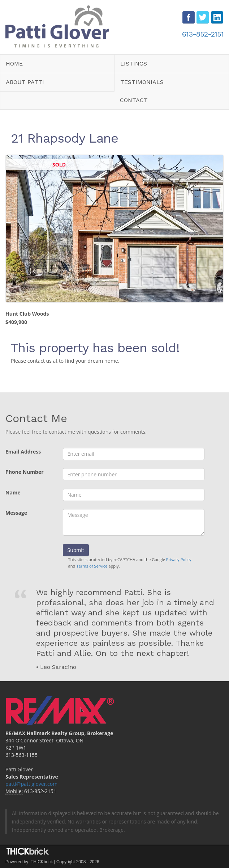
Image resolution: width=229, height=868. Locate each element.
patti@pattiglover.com (31, 784)
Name (13, 492)
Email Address (23, 452)
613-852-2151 (203, 34)
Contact (134, 100)
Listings (134, 64)
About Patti (25, 82)
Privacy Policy (179, 559)
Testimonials (142, 82)
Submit (76, 550)
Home (14, 64)
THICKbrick (42, 862)
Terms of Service (92, 566)
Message (16, 513)
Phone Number (25, 472)
